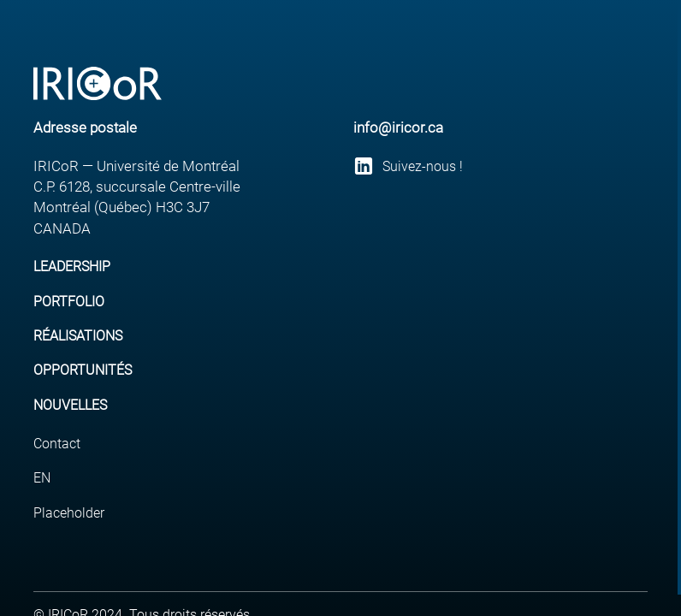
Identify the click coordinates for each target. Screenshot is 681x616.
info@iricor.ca (398, 127)
